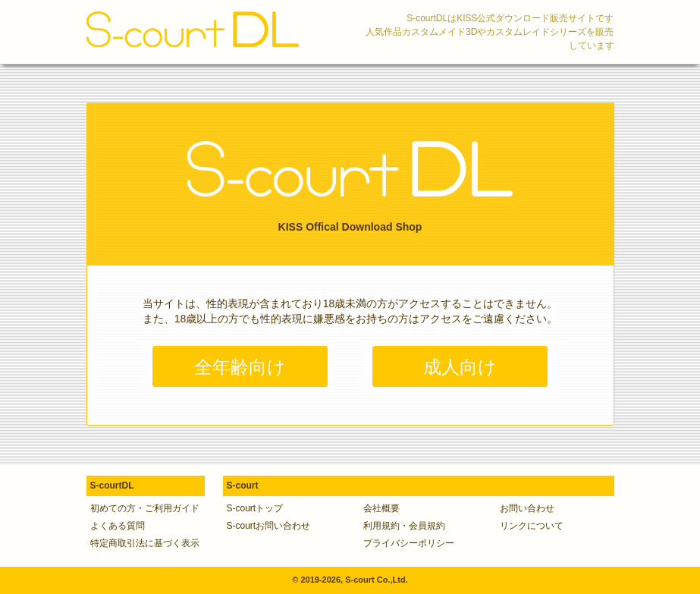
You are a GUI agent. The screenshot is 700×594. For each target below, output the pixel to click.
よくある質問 (118, 526)
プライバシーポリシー (409, 543)
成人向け (460, 367)
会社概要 (381, 508)
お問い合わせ (527, 508)
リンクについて (532, 526)
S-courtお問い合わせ (269, 526)
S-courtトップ (255, 508)
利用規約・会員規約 (404, 526)
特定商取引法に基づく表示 (145, 543)
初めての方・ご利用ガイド (145, 508)
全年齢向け (240, 367)
